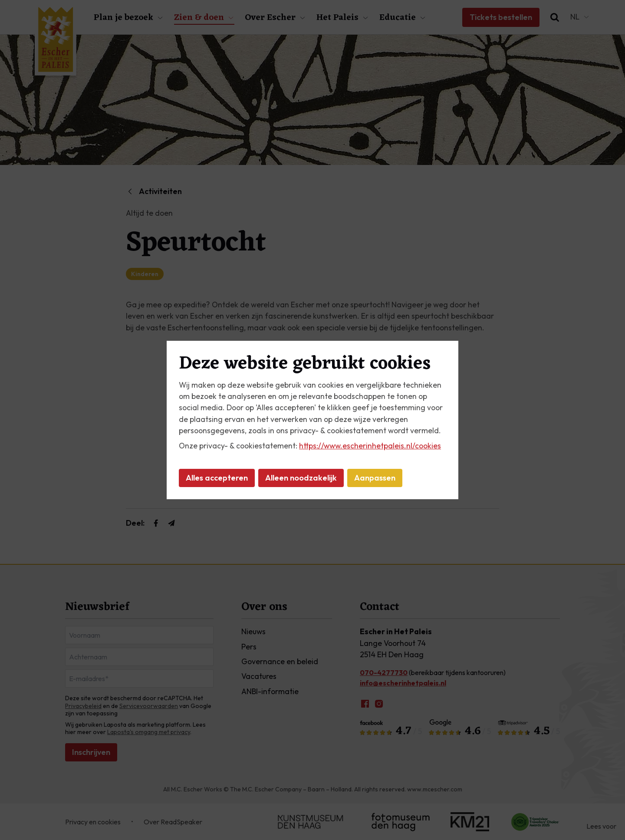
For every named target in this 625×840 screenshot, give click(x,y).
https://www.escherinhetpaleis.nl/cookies (370, 446)
